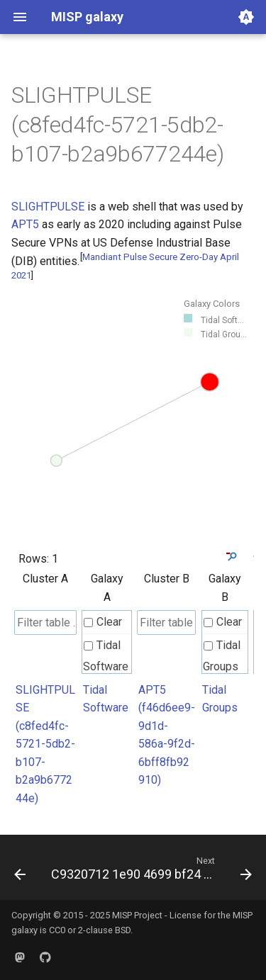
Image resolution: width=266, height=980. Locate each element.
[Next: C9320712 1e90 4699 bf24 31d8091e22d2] (150, 872)
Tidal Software (106, 656)
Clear (103, 622)
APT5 (25, 224)
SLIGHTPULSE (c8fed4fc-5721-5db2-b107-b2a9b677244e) (45, 744)
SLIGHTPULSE (48, 207)
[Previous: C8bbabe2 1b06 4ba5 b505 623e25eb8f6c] (20, 872)
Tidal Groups (222, 656)
